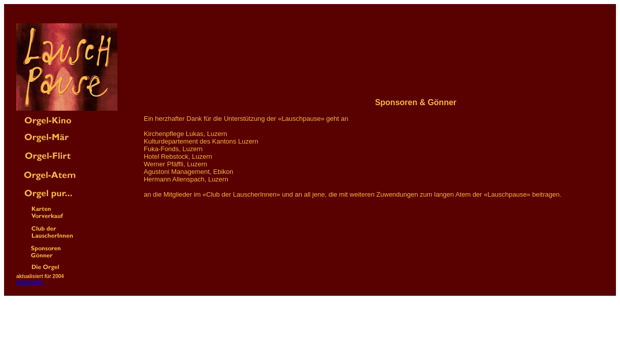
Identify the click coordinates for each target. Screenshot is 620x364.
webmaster (29, 282)
